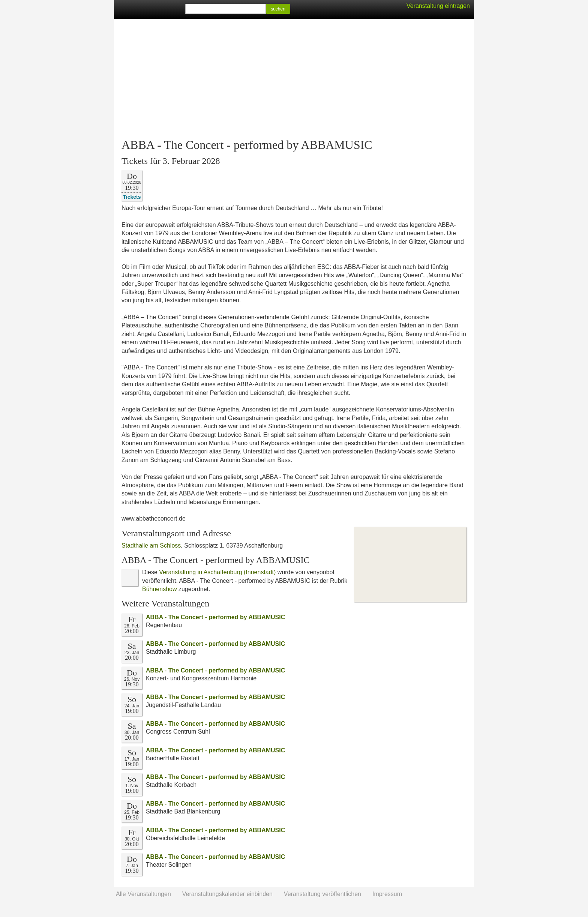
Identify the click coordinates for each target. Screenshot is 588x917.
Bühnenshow (160, 589)
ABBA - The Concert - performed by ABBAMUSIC (215, 617)
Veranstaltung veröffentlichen (322, 894)
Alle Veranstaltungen (143, 894)
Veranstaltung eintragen (438, 6)
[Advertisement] (294, 79)
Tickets (132, 197)
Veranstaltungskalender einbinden (227, 894)
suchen (278, 9)
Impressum (387, 894)
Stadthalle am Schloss (151, 546)
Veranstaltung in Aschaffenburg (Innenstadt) (217, 572)
